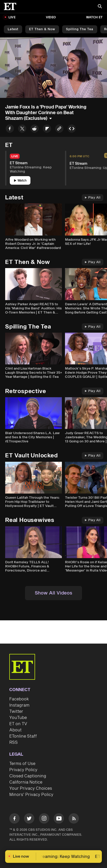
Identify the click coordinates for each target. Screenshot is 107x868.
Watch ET (94, 17)
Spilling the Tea (80, 29)
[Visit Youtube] (59, 819)
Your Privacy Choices (31, 788)
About (15, 730)
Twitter (16, 711)
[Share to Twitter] (22, 130)
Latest (13, 29)
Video (51, 17)
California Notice (26, 782)
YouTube (18, 718)
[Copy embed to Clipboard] (72, 130)
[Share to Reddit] (35, 130)
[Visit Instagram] (44, 819)
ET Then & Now (42, 29)
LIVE (12, 17)
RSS (14, 742)
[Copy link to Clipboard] (59, 130)
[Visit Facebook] (14, 819)
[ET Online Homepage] (12, 6)
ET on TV (18, 724)
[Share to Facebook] (10, 130)
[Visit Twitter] (29, 819)
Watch (20, 181)
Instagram (19, 705)
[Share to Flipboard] (47, 130)
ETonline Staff (23, 736)
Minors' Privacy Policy (31, 795)
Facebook (19, 699)
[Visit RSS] (74, 819)
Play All (93, 198)
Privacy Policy (23, 770)
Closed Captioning (28, 776)
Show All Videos (54, 593)
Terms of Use (22, 764)
